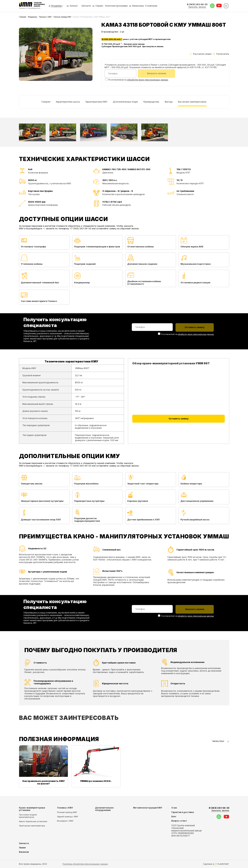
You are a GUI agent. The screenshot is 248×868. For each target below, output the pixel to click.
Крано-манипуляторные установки (32, 809)
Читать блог (221, 741)
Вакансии (137, 6)
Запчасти (86, 6)
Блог (174, 816)
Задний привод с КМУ (68, 816)
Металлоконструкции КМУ (148, 808)
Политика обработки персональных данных (85, 864)
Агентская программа (116, 6)
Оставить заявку (179, 418)
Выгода (169, 102)
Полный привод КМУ (62, 17)
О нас (174, 808)
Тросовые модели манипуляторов (28, 816)
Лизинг (22, 848)
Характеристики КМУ (96, 102)
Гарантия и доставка (183, 812)
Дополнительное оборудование (104, 809)
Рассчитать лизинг (201, 54)
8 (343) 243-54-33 (219, 809)
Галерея (46, 102)
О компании (151, 6)
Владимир (32, 17)
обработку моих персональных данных (148, 80)
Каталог (72, 6)
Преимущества (151, 102)
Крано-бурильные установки (33, 821)
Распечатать (221, 54)
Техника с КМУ (45, 17)
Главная (22, 17)
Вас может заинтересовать (192, 102)
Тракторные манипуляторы (32, 826)
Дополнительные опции (125, 102)
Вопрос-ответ (179, 821)
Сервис (99, 6)
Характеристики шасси (68, 102)
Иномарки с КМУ (65, 821)
